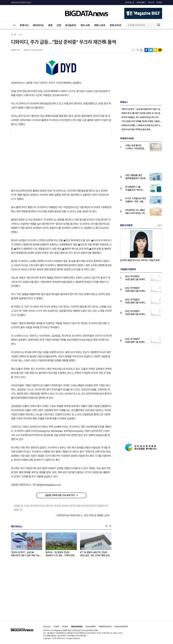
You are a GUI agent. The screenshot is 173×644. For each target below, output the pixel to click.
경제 (50, 25)
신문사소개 (47, 627)
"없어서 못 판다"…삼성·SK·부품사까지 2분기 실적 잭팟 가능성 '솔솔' (26, 554)
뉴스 (21, 35)
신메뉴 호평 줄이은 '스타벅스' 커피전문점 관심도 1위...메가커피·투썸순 (135, 147)
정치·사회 (85, 25)
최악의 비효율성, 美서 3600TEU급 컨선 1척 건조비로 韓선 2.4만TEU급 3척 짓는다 (142, 117)
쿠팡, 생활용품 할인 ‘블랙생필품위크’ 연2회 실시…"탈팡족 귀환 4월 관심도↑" (135, 177)
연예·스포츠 (100, 25)
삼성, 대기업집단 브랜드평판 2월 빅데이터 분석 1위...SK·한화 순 (136, 313)
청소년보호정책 (90, 627)
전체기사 (24, 25)
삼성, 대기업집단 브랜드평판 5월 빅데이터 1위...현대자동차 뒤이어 (136, 278)
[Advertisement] (26, 157)
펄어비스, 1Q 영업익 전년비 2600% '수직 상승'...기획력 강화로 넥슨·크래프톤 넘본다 (61, 554)
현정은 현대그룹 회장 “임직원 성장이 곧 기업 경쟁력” (142, 113)
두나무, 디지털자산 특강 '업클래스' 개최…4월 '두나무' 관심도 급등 (136, 200)
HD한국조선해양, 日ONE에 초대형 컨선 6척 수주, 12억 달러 (142, 125)
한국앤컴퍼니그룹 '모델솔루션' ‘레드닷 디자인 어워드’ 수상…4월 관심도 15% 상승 (136, 189)
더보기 (160, 225)
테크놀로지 (71, 25)
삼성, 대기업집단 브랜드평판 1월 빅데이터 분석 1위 (136, 341)
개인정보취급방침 (77, 627)
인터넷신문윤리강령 (121, 627)
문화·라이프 (116, 25)
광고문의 (65, 627)
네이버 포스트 (130, 2)
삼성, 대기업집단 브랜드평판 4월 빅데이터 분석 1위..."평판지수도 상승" (136, 290)
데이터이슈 (38, 25)
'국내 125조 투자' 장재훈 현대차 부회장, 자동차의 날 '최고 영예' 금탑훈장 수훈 (142, 121)
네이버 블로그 (141, 2)
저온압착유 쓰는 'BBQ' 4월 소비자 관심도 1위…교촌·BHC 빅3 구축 (136, 212)
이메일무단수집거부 (105, 627)
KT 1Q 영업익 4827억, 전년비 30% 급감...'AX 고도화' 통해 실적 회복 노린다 (95, 554)
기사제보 (159, 2)
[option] (28, 545)
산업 (59, 25)
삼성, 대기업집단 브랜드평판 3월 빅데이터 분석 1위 (136, 301)
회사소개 (151, 2)
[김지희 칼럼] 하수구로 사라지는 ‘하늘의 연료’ (140, 260)
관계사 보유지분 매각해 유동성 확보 (136, 129)
